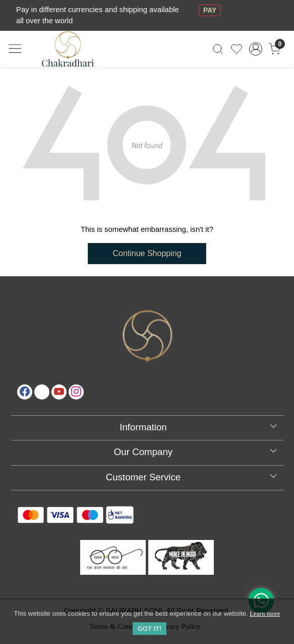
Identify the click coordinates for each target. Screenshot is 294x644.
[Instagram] (76, 392)
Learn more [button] (265, 613)
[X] (42, 392)
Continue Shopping (147, 253)
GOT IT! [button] (150, 629)
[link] (218, 49)
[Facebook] (25, 392)
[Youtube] (59, 392)
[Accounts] (255, 49)
